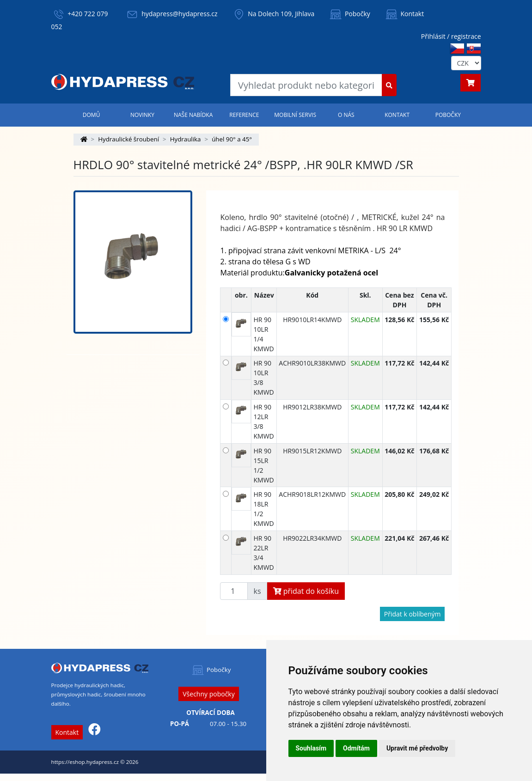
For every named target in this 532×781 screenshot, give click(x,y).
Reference (244, 115)
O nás (346, 115)
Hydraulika (186, 139)
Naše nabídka (193, 115)
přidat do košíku (306, 591)
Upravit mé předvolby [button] (417, 748)
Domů (92, 115)
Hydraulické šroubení (128, 139)
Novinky (142, 115)
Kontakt (404, 14)
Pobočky (349, 14)
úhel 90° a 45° (232, 139)
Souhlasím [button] (311, 748)
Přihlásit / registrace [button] (451, 36)
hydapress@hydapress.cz (179, 14)
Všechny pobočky (208, 694)
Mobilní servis (295, 115)
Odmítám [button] (356, 748)
